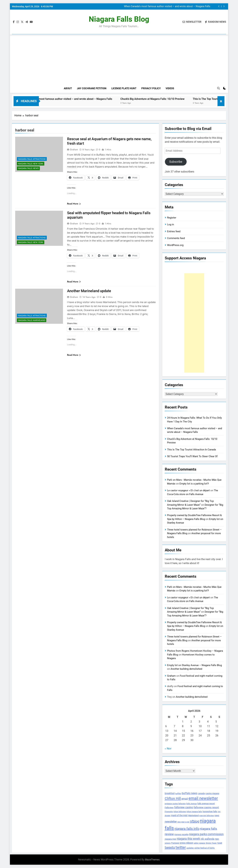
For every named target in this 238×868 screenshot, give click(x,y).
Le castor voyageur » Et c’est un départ (188, 490)
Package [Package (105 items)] (175, 843)
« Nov (168, 749)
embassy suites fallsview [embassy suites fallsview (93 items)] (175, 804)
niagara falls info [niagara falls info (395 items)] (187, 829)
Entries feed (174, 231)
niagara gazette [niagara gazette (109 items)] (181, 835)
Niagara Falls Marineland (32, 320)
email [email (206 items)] (185, 799)
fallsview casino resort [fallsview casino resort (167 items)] (206, 807)
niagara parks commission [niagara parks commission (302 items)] (206, 834)
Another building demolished (186, 669)
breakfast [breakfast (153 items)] (170, 793)
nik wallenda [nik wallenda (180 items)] (208, 839)
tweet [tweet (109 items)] (220, 843)
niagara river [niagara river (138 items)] (170, 839)
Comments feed (176, 238)
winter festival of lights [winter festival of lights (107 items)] (204, 848)
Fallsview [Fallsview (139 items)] (169, 808)
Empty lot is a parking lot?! (194, 484)
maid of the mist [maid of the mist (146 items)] (179, 815)
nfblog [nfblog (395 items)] (195, 821)
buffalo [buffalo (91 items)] (178, 794)
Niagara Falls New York (31, 164)
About (68, 88)
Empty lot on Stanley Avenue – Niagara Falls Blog (194, 665)
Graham (74, 149)
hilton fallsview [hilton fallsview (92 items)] (180, 812)
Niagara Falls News (28, 168)
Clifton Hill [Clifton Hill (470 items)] (173, 798)
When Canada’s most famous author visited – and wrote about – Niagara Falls (167, 6)
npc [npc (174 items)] (217, 839)
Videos (170, 88)
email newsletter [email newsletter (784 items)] (203, 798)
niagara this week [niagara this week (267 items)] (188, 839)
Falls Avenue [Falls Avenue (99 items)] (191, 804)
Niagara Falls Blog (119, 19)
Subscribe (176, 162)
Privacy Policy (151, 88)
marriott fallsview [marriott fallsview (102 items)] (207, 816)
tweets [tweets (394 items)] (170, 847)
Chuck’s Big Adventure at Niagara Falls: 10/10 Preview (167, 99)
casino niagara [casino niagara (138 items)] (212, 793)
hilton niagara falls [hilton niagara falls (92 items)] (194, 812)
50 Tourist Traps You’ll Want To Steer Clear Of (192, 456)
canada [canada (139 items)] (201, 793)
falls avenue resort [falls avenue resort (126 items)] (206, 804)
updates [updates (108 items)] (190, 848)
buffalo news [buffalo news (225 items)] (189, 793)
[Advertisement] (119, 59)
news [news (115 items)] (217, 816)
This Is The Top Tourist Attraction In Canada (191, 450)
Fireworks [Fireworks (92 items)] (169, 812)
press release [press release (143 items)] (186, 843)
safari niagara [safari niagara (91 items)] (199, 843)
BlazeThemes (152, 859)
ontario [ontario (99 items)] (168, 843)
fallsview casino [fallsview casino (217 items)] (184, 807)
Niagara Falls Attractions (32, 159)
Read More (74, 204)
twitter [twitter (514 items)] (181, 847)
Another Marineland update (89, 291)
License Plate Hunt (124, 88)
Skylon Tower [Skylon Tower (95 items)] (211, 843)
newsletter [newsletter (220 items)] (171, 822)
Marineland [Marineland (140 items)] (193, 815)
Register (172, 218)
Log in (170, 224)
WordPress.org (175, 245)
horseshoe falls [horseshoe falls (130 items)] (210, 811)
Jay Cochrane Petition (92, 88)
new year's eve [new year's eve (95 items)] (183, 822)
